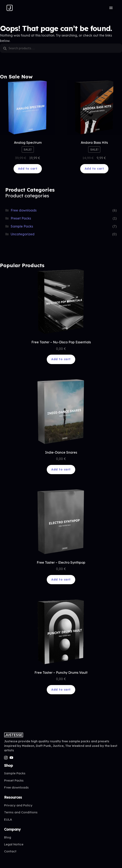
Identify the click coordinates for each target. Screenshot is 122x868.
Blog (8, 837)
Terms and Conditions (21, 812)
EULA (8, 819)
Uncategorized (23, 234)
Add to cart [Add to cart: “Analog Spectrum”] (28, 169)
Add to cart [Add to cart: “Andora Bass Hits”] (94, 169)
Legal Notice (14, 844)
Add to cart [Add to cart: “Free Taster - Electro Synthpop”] (61, 579)
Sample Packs (22, 226)
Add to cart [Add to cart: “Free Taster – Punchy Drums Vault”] (61, 690)
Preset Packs (21, 218)
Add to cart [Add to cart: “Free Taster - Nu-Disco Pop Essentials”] (61, 359)
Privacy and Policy (18, 805)
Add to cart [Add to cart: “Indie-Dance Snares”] (61, 469)
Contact (10, 851)
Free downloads (24, 210)
